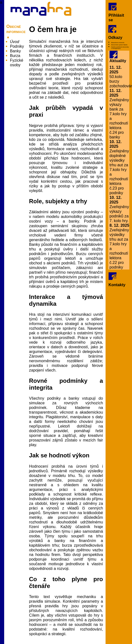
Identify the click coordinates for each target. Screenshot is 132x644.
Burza (15, 56)
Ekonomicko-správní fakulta (119, 45)
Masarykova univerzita (118, 43)
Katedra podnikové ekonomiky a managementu (120, 48)
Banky (15, 51)
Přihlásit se (116, 12)
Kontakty (117, 280)
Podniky (17, 46)
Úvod (15, 42)
